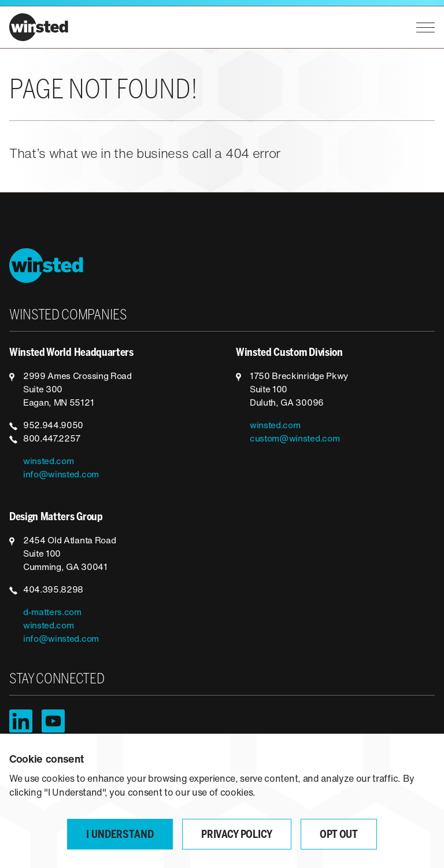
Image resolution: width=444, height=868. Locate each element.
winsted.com (48, 462)
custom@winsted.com (295, 439)
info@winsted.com (61, 475)
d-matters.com (52, 613)
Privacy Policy (237, 835)
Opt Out (339, 835)
